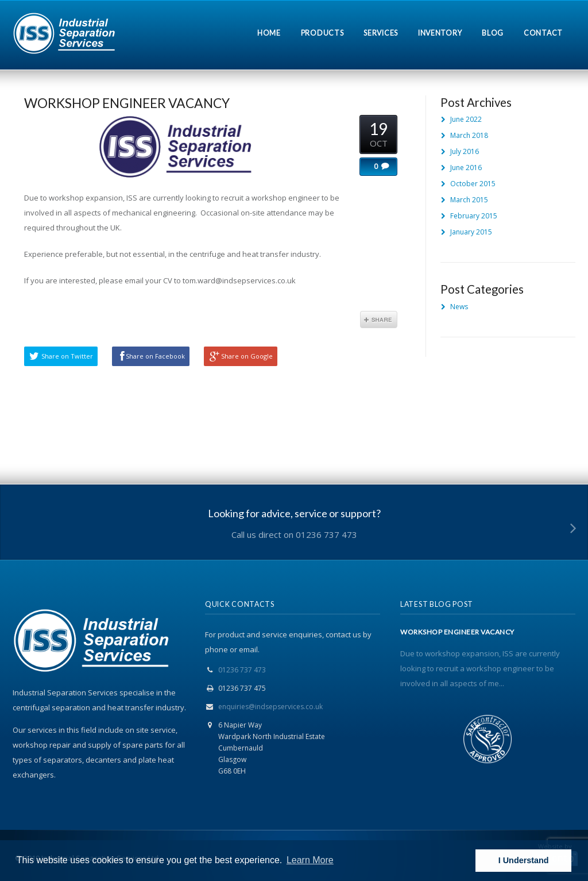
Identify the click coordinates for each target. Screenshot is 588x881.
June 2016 (466, 168)
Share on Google (247, 356)
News (459, 307)
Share (379, 320)
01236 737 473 (242, 670)
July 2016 (465, 151)
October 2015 (473, 184)
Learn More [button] (310, 860)
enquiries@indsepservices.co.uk (270, 707)
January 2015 (471, 232)
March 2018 (469, 135)
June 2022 (466, 119)
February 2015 (474, 216)
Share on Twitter (67, 356)
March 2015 (469, 200)
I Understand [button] (524, 860)
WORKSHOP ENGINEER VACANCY (127, 103)
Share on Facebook (155, 356)
